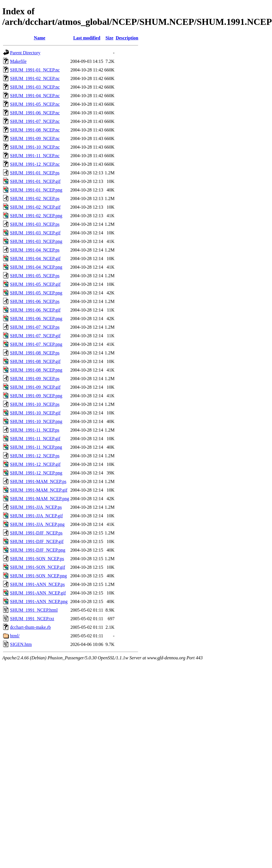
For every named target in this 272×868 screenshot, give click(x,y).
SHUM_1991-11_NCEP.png (36, 447)
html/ (15, 636)
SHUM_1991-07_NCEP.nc (35, 121)
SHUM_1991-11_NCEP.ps (35, 430)
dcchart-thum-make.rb (30, 627)
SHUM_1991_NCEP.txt (32, 619)
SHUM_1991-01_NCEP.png (36, 190)
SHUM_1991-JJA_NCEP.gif (36, 516)
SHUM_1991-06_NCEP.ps (35, 301)
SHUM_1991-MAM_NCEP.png (40, 499)
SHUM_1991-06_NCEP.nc (35, 113)
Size (110, 38)
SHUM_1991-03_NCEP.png (36, 241)
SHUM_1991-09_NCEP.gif (35, 387)
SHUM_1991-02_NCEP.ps (35, 198)
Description (127, 38)
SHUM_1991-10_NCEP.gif (35, 413)
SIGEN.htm (21, 644)
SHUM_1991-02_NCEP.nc (35, 78)
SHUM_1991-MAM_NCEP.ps (38, 481)
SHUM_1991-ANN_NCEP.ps (37, 584)
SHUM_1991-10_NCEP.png (36, 421)
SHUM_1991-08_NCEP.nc (35, 130)
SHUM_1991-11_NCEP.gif (35, 439)
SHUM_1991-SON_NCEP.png (38, 576)
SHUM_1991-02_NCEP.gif (35, 207)
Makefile (18, 61)
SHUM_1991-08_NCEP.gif (35, 361)
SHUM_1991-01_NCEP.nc (35, 70)
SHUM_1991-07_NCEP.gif (35, 336)
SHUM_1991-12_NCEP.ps (35, 456)
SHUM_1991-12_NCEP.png (36, 473)
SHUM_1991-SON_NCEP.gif (37, 567)
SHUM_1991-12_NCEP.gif (35, 464)
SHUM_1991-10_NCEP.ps (35, 404)
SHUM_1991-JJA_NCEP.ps (36, 507)
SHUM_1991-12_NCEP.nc (35, 164)
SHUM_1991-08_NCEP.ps (35, 353)
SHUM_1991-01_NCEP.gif (35, 181)
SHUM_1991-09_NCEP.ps (35, 379)
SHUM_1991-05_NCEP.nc (35, 104)
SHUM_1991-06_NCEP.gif (35, 310)
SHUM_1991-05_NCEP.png (36, 293)
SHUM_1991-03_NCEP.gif (35, 233)
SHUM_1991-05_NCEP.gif (35, 284)
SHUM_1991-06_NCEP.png (36, 319)
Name (39, 38)
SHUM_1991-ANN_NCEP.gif (38, 593)
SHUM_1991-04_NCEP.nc (35, 96)
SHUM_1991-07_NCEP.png (36, 344)
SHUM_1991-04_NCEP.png (36, 267)
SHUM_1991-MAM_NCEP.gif (39, 490)
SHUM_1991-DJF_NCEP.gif (37, 541)
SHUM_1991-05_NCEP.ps (35, 276)
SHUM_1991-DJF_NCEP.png (38, 550)
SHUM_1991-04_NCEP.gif (35, 259)
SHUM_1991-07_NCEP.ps (35, 327)
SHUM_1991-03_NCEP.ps (35, 224)
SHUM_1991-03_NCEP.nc (35, 87)
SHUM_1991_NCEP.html (34, 610)
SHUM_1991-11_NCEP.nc (35, 156)
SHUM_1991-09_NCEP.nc (35, 138)
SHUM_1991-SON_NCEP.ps (37, 559)
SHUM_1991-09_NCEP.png (36, 396)
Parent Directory (25, 53)
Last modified (87, 38)
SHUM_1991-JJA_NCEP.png (37, 524)
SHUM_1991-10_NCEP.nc (35, 147)
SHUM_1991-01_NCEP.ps (35, 173)
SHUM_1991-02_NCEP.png (36, 216)
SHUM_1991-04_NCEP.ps (35, 250)
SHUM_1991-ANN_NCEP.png (39, 601)
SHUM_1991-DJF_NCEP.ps (36, 533)
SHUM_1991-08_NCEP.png (36, 370)
